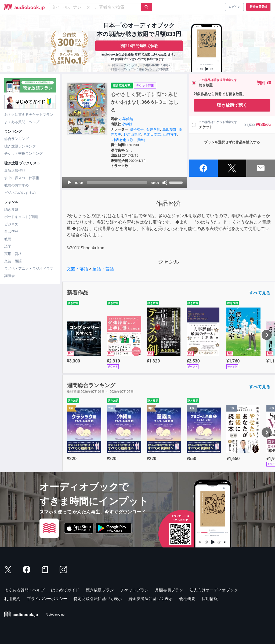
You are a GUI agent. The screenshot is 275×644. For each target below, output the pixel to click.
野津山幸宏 (132, 134)
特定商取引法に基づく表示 (98, 599)
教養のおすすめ (17, 185)
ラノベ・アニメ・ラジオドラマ (29, 269)
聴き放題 (11, 210)
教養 (8, 239)
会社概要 (187, 599)
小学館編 (126, 119)
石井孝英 (153, 129)
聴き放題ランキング (20, 146)
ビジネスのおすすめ (20, 193)
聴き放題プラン (100, 590)
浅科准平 (137, 129)
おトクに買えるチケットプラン (29, 115)
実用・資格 (13, 254)
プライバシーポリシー (47, 599)
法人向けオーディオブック (214, 590)
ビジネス (11, 224)
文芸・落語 (13, 261)
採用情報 (210, 599)
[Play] (69, 183)
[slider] (117, 183)
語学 (8, 246)
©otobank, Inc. (56, 615)
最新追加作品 (15, 170)
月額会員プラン (169, 590)
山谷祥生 (170, 134)
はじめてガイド (65, 590)
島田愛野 (169, 129)
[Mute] (165, 183)
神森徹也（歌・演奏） (130, 140)
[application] (125, 183)
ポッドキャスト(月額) (21, 217)
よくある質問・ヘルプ (22, 122)
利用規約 (12, 599)
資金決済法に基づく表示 (151, 599)
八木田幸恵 (152, 134)
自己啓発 (11, 232)
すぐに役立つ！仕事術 (22, 178)
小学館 (127, 124)
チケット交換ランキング (23, 153)
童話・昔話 (103, 269)
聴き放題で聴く (232, 105)
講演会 (10, 276)
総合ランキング (17, 139)
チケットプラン (134, 590)
